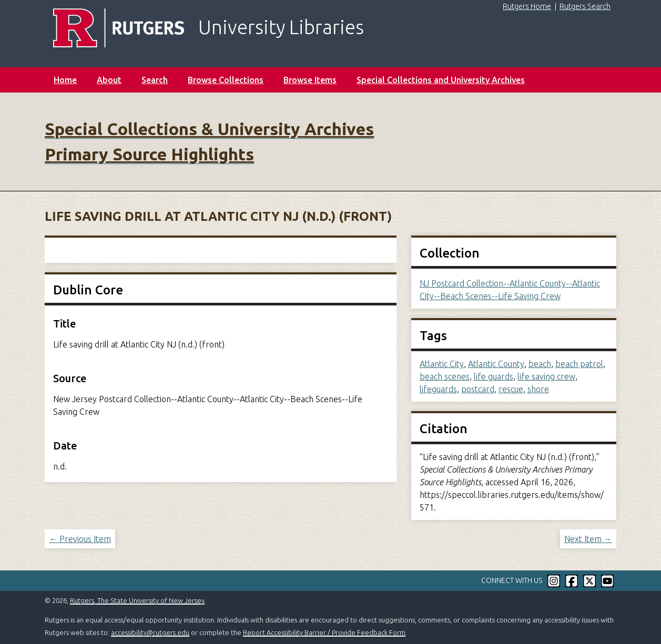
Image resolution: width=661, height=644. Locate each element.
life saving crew (546, 376)
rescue (511, 389)
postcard (478, 389)
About (109, 80)
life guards (494, 376)
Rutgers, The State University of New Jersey (137, 600)
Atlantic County (496, 364)
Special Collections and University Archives (441, 80)
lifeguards (438, 389)
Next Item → (588, 539)
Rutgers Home (527, 6)
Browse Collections (226, 80)
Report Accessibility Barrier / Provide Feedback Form (324, 632)
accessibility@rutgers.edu (150, 632)
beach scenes (445, 376)
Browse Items (310, 80)
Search (155, 80)
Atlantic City (442, 364)
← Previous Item (80, 539)
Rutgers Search (585, 6)
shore (538, 389)
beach (540, 364)
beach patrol (579, 364)
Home (65, 80)
